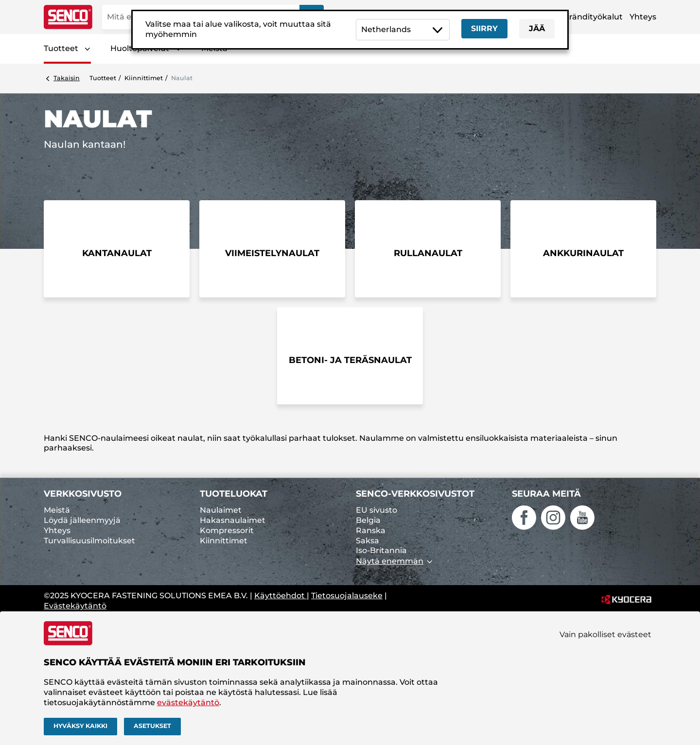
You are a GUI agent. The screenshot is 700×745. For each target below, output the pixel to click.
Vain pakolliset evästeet (605, 634)
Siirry (484, 28)
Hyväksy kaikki (80, 726)
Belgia (368, 520)
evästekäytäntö (188, 702)
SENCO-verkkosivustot (415, 494)
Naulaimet (221, 510)
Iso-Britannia (381, 550)
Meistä (57, 510)
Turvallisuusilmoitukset (89, 541)
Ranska (371, 530)
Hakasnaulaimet (233, 520)
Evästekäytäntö (75, 606)
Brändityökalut (593, 17)
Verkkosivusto (83, 494)
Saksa (367, 541)
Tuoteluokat (234, 494)
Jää (537, 28)
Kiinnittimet (144, 78)
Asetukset (152, 726)
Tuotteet (61, 48)
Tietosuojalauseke (347, 596)
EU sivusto (376, 510)
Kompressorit (227, 530)
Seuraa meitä (546, 494)
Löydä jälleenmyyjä (82, 520)
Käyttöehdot (280, 596)
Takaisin (67, 78)
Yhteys (643, 17)
